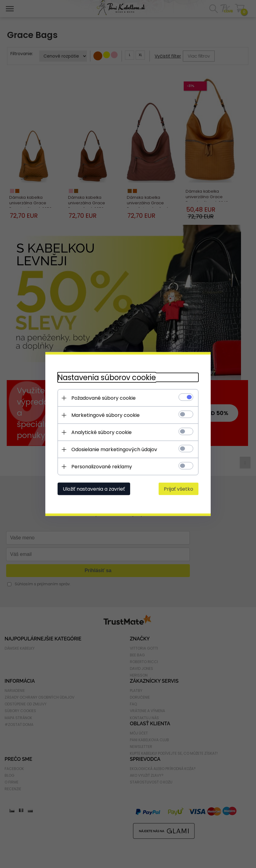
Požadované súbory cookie (104, 398)
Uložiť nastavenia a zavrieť (94, 489)
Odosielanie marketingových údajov (114, 449)
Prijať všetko (179, 489)
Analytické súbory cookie (102, 432)
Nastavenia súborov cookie (107, 377)
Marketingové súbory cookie (105, 415)
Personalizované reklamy (102, 467)
